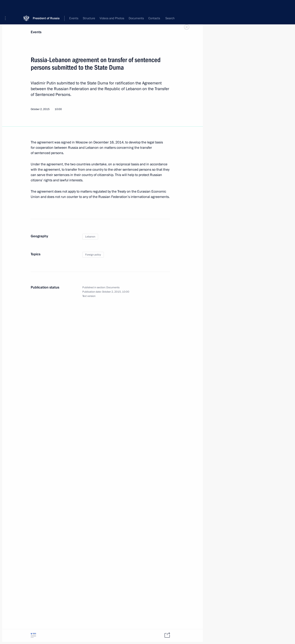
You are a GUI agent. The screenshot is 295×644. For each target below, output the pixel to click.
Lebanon (90, 237)
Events (36, 32)
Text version (89, 296)
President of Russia (46, 6)
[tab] (33, 635)
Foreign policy (93, 255)
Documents (113, 287)
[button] (7, 6)
